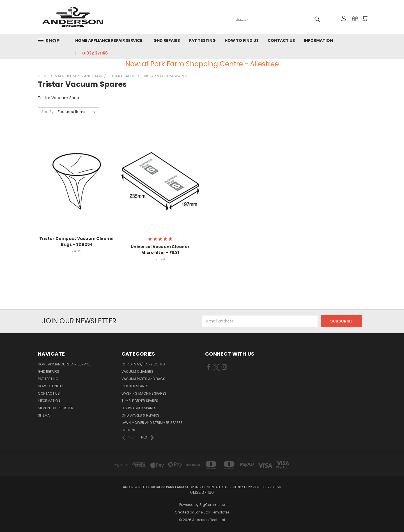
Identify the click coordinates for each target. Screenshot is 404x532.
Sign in (44, 408)
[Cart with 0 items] (365, 18)
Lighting (129, 430)
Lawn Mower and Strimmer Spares (152, 423)
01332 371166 (95, 53)
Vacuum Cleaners (137, 371)
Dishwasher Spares (139, 408)
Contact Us (281, 40)
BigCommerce (212, 505)
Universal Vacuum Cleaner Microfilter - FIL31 (160, 250)
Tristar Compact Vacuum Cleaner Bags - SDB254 (77, 241)
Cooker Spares (135, 386)
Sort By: (48, 112)
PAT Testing (202, 40)
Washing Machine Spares (144, 393)
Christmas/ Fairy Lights (143, 364)
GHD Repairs (167, 40)
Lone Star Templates (212, 512)
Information (320, 40)
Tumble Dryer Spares (140, 401)
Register (65, 408)
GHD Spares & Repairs (140, 415)
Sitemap (45, 415)
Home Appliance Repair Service (110, 40)
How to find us (242, 40)
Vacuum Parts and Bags (143, 379)
